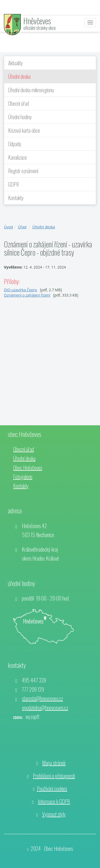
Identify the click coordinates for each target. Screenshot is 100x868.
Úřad (22, 227)
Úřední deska (19, 76)
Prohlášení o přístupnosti (54, 776)
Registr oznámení (23, 171)
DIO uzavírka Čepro (21, 290)
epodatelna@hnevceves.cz (45, 708)
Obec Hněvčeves (28, 468)
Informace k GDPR (54, 801)
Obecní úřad (19, 103)
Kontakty (16, 198)
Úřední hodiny (20, 117)
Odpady (15, 144)
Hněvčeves (37, 21)
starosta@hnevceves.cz (42, 698)
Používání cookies (52, 788)
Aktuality (16, 63)
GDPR (14, 184)
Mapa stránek (54, 763)
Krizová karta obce (24, 130)
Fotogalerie (23, 477)
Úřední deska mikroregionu (31, 90)
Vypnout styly (54, 814)
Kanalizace (17, 157)
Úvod (8, 227)
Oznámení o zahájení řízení (27, 295)
